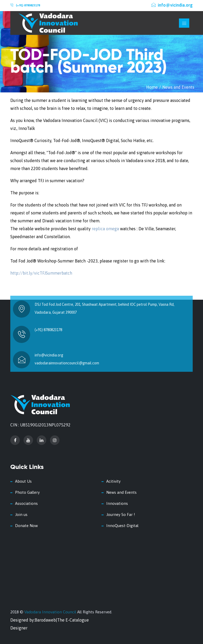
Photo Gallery (27, 492)
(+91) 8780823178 (28, 5)
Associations (26, 503)
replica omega (105, 229)
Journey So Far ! (121, 514)
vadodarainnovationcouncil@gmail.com (67, 363)
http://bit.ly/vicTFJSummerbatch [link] (41, 273)
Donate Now (26, 526)
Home (152, 87)
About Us (23, 481)
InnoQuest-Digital (122, 526)
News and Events (178, 87)
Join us (21, 514)
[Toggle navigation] (184, 23)
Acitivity (113, 481)
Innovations (117, 503)
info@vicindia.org (172, 5)
